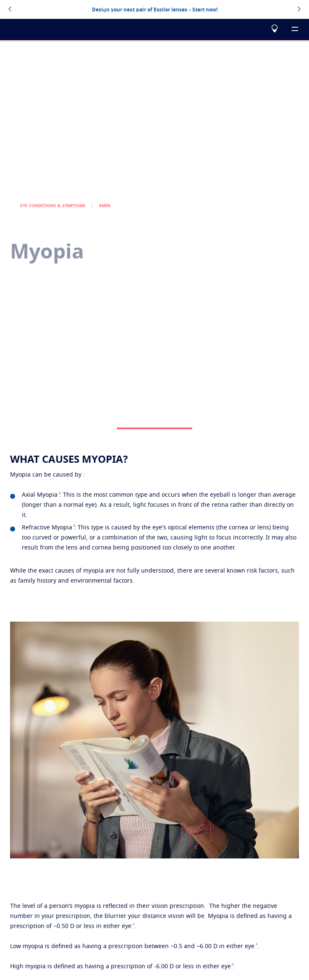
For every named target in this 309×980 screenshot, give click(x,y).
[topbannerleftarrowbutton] (10, 10)
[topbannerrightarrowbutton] (299, 10)
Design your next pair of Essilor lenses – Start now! (155, 9)
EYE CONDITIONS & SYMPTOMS (53, 215)
